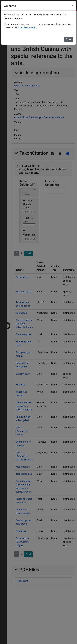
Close (68, 39)
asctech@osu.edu (27, 28)
